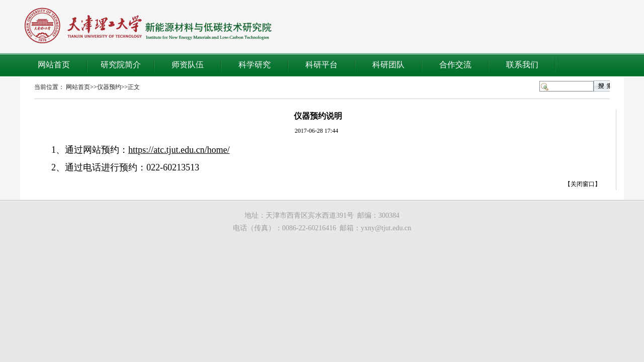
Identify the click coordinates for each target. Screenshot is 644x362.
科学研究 (255, 65)
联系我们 (522, 65)
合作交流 (455, 65)
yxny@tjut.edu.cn (386, 228)
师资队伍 (188, 65)
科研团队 (388, 65)
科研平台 (321, 65)
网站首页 (54, 65)
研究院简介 (121, 65)
